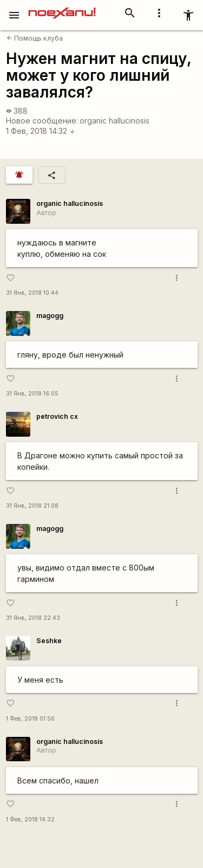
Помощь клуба (35, 38)
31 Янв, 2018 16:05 (32, 394)
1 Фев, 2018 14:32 (41, 131)
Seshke (49, 641)
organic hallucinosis (114, 121)
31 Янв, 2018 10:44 (32, 293)
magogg (50, 316)
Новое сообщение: (42, 121)
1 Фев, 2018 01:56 (30, 719)
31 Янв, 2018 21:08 (32, 506)
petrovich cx (57, 416)
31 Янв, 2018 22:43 (33, 618)
